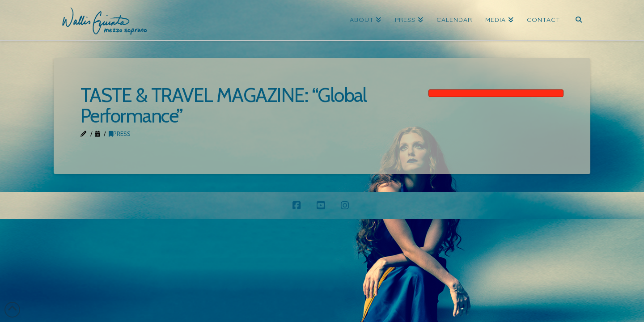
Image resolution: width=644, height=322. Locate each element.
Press (120, 134)
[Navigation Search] (578, 20)
